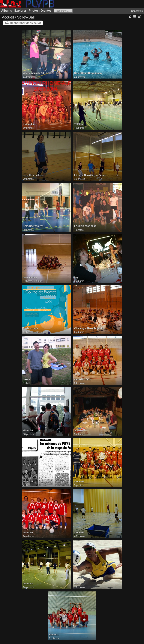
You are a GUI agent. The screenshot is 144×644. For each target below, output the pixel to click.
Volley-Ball (26, 17)
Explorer (20, 11)
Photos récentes (40, 11)
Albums (7, 11)
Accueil (8, 17)
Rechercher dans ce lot (25, 23)
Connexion (137, 11)
